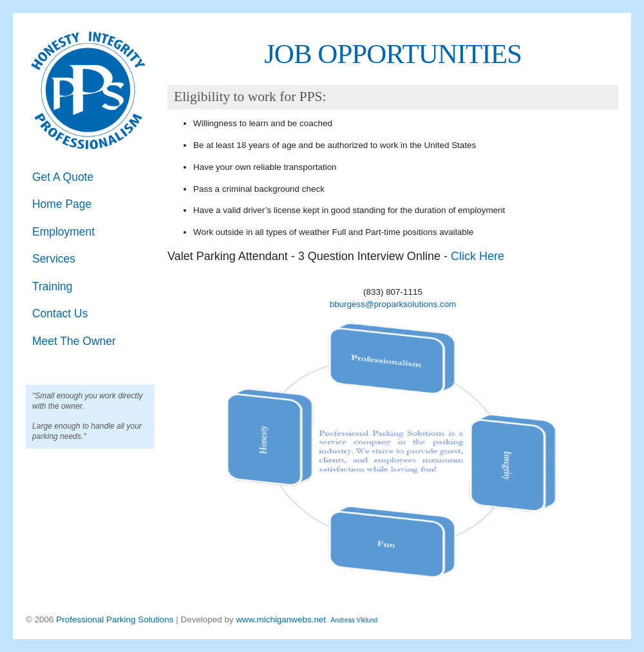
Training (52, 286)
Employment (63, 232)
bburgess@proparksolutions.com (393, 304)
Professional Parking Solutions (116, 619)
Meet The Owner (74, 341)
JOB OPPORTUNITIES (393, 54)
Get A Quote (63, 177)
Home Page (62, 204)
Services (54, 259)
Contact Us (60, 313)
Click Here (478, 256)
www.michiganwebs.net (281, 619)
